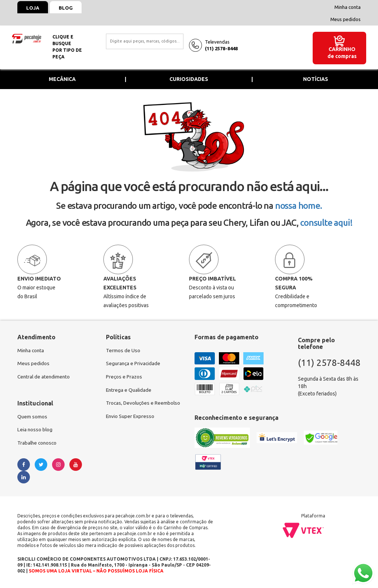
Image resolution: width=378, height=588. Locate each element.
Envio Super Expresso (131, 417)
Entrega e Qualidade (129, 391)
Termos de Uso (123, 351)
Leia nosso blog (35, 431)
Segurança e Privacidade (134, 364)
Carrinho (342, 49)
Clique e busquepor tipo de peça (67, 47)
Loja (33, 8)
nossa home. (298, 206)
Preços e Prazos (124, 377)
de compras (342, 56)
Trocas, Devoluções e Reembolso (144, 404)
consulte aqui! (326, 223)
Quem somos (32, 417)
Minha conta (348, 7)
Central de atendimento (44, 377)
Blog (67, 8)
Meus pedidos (346, 19)
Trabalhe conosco (38, 444)
